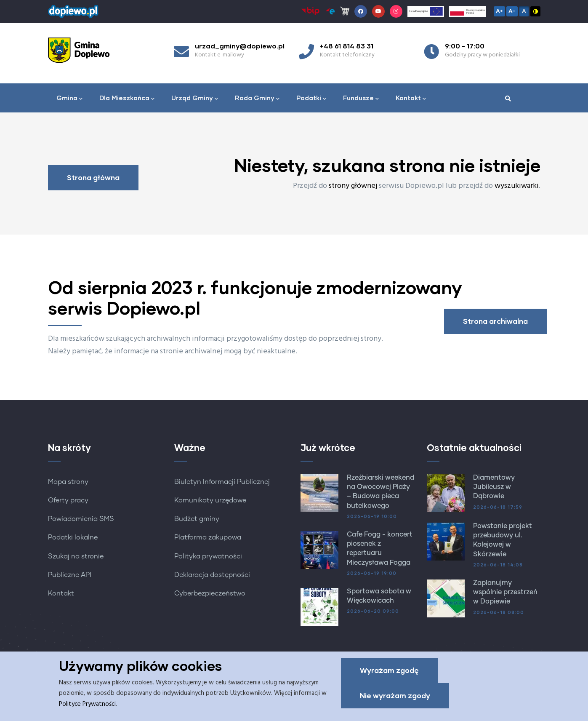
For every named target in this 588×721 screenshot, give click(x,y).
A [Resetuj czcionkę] (524, 11)
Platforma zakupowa (208, 537)
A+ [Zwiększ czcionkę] (499, 11)
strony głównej (353, 186)
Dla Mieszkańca (127, 99)
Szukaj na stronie (76, 556)
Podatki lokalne (73, 537)
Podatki (311, 99)
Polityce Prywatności (87, 705)
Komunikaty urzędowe (210, 500)
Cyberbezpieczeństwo (210, 593)
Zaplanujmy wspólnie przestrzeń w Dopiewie (505, 592)
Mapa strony (68, 482)
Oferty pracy (68, 500)
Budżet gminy (197, 519)
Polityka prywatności (208, 556)
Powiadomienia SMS (81, 519)
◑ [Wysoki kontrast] (535, 11)
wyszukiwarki (517, 186)
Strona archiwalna (495, 321)
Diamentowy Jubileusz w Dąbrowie (494, 487)
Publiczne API (70, 575)
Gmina (69, 99)
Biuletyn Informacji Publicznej (222, 482)
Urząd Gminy (195, 99)
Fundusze (361, 99)
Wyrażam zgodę (389, 672)
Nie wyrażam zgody (395, 697)
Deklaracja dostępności (212, 575)
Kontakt (411, 99)
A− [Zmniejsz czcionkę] (512, 11)
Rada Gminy (257, 99)
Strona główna (93, 178)
